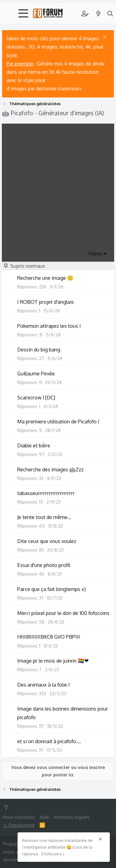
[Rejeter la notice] (105, 38)
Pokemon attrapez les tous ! (49, 326)
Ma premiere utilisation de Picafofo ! (58, 421)
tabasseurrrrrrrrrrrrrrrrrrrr (46, 493)
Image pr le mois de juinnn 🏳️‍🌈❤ (53, 661)
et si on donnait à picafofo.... (49, 741)
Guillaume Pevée (36, 373)
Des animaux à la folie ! (43, 685)
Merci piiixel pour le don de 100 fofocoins (63, 613)
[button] (23, 13)
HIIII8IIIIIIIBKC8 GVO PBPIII (49, 637)
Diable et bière (34, 445)
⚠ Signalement (19, 825)
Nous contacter (19, 817)
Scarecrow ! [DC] (36, 397)
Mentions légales (72, 817)
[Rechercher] (110, 14)
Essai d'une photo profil (44, 565)
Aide (44, 817)
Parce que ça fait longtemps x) (52, 589)
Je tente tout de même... (44, 517)
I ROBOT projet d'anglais (46, 302)
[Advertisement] (58, 189)
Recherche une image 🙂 (45, 278)
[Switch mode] (8, 807)
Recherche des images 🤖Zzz (50, 469)
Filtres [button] (95, 254)
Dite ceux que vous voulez (47, 541)
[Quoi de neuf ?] (98, 14)
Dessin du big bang (39, 349)
